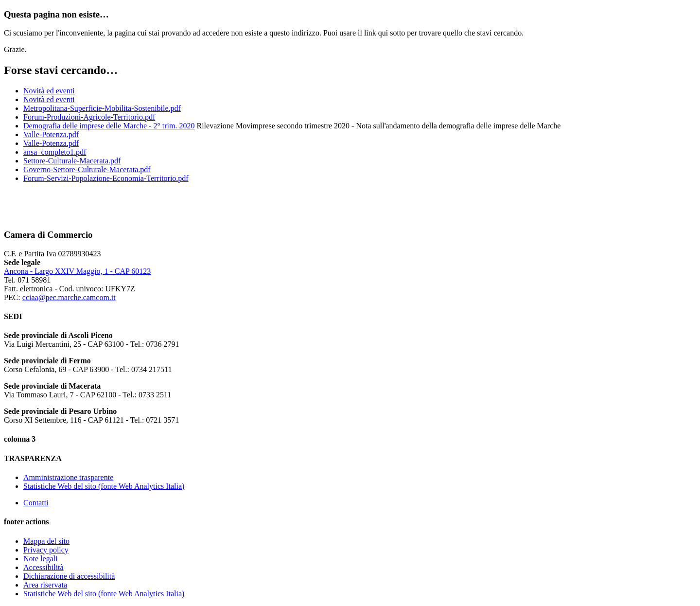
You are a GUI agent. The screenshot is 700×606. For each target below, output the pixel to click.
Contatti (36, 503)
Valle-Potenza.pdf (51, 134)
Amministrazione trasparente (68, 477)
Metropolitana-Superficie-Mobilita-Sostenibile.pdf (102, 108)
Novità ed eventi (49, 91)
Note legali (41, 559)
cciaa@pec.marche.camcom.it (69, 297)
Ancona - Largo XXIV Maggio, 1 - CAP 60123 (77, 271)
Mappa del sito (46, 541)
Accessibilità (44, 567)
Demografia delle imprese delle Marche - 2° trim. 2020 (109, 126)
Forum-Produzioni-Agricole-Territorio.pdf (89, 117)
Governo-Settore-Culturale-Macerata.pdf (87, 169)
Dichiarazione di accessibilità (69, 576)
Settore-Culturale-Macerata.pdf (72, 161)
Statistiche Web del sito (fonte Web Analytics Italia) (104, 486)
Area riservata (45, 585)
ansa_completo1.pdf (55, 152)
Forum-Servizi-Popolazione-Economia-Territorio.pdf (106, 178)
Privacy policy (46, 550)
